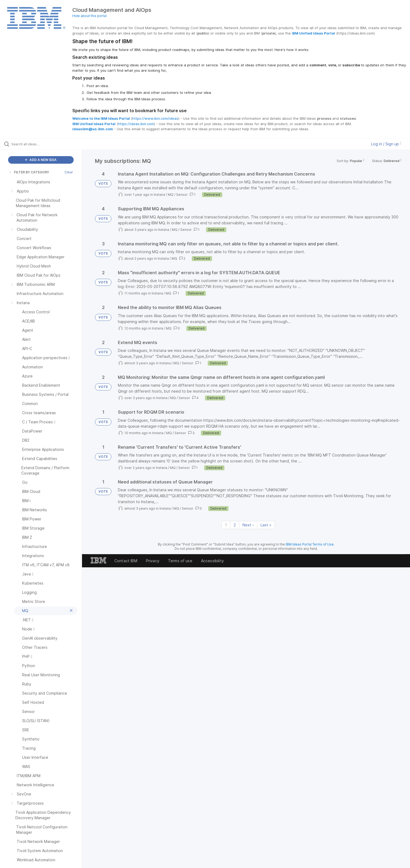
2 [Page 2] (235, 525)
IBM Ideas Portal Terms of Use (310, 544)
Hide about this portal (89, 16)
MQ (171, 195)
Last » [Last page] (266, 525)
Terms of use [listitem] (180, 561)
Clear (69, 172)
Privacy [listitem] (153, 561)
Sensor (182, 195)
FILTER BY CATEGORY (29, 172)
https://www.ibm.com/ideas (155, 118)
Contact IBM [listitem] (126, 561)
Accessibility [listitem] (212, 561)
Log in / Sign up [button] (386, 144)
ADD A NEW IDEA (41, 160)
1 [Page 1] (226, 525)
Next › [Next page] (248, 525)
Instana (159, 195)
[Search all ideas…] (48, 144)
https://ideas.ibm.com (136, 124)
